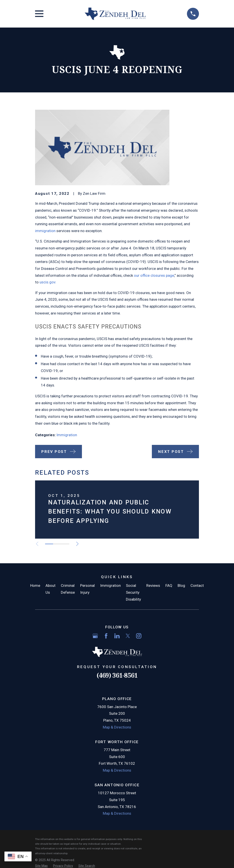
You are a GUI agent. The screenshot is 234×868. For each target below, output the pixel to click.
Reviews (153, 585)
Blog (181, 585)
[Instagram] (139, 636)
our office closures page (154, 275)
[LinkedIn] (117, 636)
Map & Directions (117, 727)
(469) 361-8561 (117, 675)
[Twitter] (128, 636)
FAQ (169, 585)
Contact (197, 585)
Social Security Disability (133, 592)
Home (35, 585)
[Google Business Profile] (95, 636)
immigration (45, 231)
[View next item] (78, 544)
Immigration (67, 435)
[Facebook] (106, 636)
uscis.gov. (48, 282)
